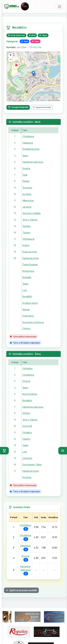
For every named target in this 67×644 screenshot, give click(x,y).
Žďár (25, 175)
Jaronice (27, 207)
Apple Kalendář (42, 107)
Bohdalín (27, 277)
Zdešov (26, 439)
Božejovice (28, 271)
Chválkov (27, 432)
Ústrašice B (28, 239)
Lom (25, 290)
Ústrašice (28, 368)
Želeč (25, 284)
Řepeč (26, 181)
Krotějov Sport (30, 303)
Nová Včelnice (30, 394)
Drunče (26, 168)
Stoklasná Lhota (31, 149)
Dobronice (28, 316)
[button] (33, 73)
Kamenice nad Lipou (33, 162)
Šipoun (26, 309)
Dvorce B (27, 426)
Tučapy (26, 232)
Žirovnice (27, 188)
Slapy (25, 156)
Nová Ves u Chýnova (33, 322)
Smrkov (26, 413)
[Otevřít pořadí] (63, 451)
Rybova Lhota (30, 252)
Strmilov (27, 226)
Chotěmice (28, 136)
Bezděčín (27, 297)
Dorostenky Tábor (32, 465)
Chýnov (26, 329)
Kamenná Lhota (31, 258)
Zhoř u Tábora (30, 220)
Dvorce (26, 381)
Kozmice (27, 194)
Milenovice (28, 200)
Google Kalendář (18, 107)
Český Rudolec (30, 265)
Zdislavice (28, 143)
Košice (26, 245)
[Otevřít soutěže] (4, 451)
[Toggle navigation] (60, 7)
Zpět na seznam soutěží (21, 590)
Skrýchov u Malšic (32, 213)
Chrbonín (27, 458)
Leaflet (41, 100)
